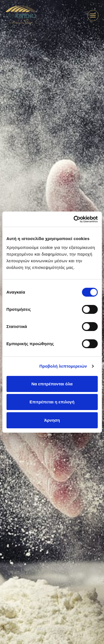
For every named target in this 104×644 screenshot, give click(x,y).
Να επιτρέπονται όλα (52, 384)
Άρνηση (52, 420)
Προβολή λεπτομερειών (63, 366)
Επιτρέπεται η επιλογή (52, 402)
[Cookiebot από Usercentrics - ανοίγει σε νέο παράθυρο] (74, 219)
